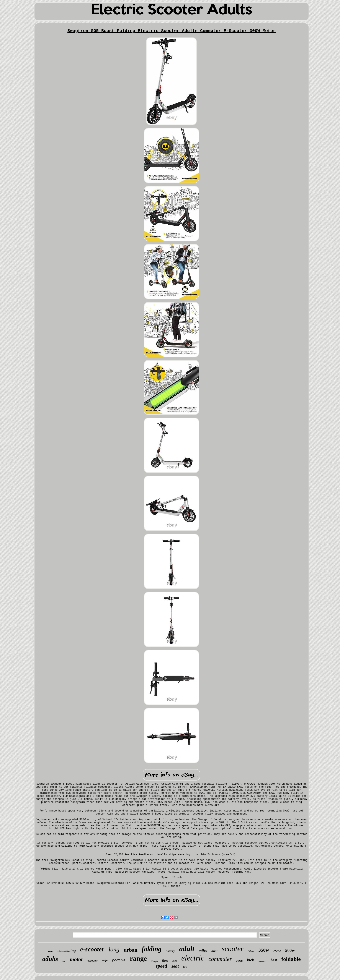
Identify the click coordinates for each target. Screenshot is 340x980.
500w (290, 950)
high (175, 961)
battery (170, 951)
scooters (262, 961)
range (138, 958)
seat (175, 966)
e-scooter (92, 949)
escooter (92, 961)
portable (119, 960)
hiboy (251, 951)
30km (239, 961)
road (51, 951)
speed (161, 966)
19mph (154, 961)
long (114, 949)
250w (277, 951)
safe (105, 960)
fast (64, 961)
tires (165, 960)
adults (50, 959)
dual (214, 951)
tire (185, 967)
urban (131, 950)
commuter (220, 959)
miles (203, 951)
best (274, 960)
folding (152, 949)
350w (264, 950)
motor (76, 959)
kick (251, 960)
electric (193, 958)
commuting (67, 950)
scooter (233, 949)
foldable (291, 959)
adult (187, 949)
